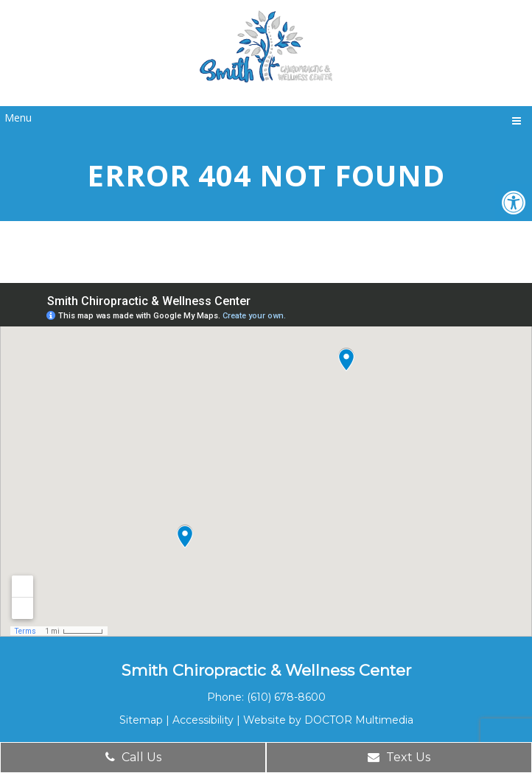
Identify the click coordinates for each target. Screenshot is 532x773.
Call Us (133, 757)
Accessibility (203, 720)
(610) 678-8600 (286, 697)
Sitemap (141, 720)
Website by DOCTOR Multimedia (328, 720)
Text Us (399, 757)
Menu (18, 118)
